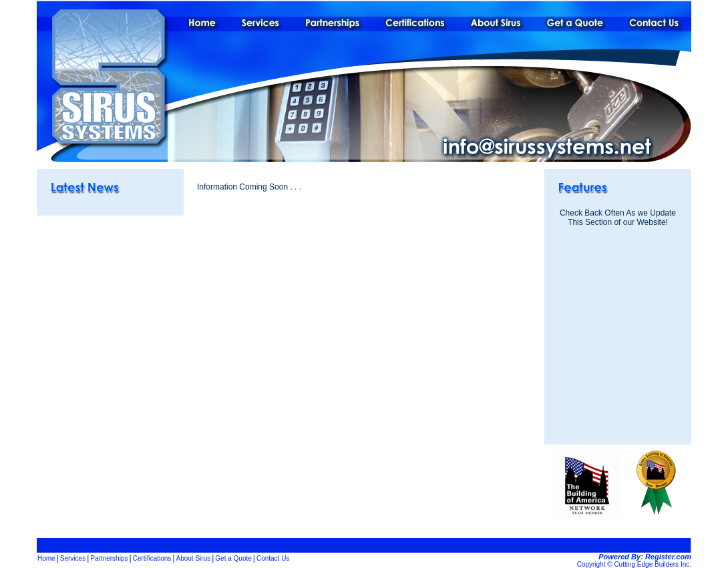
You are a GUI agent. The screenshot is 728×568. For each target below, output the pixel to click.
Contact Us (273, 558)
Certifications (152, 558)
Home (46, 558)
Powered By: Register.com (645, 557)
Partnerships (109, 558)
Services (73, 558)
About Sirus (194, 558)
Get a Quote (233, 558)
